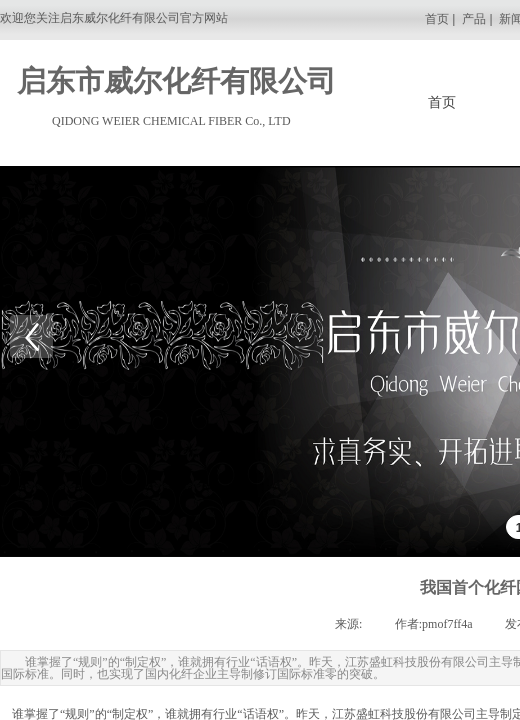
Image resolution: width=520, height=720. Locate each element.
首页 (438, 19)
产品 (474, 19)
